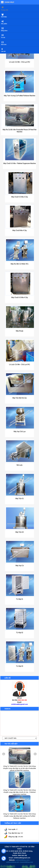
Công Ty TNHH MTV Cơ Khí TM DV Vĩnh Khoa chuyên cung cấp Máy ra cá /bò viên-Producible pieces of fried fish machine (20, 768)
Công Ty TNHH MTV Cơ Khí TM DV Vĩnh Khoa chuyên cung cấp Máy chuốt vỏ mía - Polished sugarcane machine (19, 792)
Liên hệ (3, 51)
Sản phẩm (4, 24)
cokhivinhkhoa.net (12, 862)
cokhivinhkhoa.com (22, 860)
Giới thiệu (4, 17)
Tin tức (3, 38)
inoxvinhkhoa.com (27, 862)
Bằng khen (4, 31)
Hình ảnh (4, 45)
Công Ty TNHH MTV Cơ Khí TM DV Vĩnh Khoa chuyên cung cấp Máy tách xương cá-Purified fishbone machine (19, 816)
